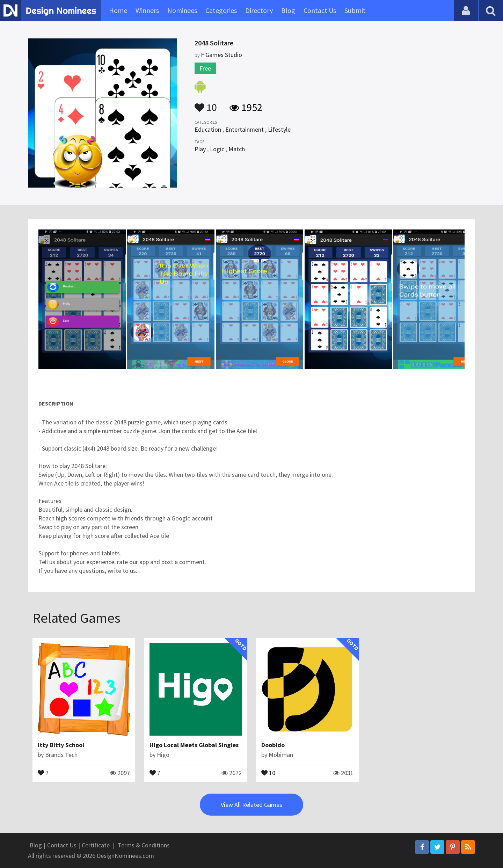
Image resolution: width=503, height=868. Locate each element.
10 (206, 104)
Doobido (273, 745)
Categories (221, 10)
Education (208, 129)
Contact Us (320, 10)
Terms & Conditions (144, 845)
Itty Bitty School (61, 745)
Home (118, 10)
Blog (288, 10)
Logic (217, 149)
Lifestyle (279, 129)
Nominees (182, 10)
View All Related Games (251, 805)
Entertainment (245, 129)
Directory (259, 10)
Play (200, 149)
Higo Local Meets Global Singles (194, 745)
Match (237, 149)
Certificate (96, 845)
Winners (147, 10)
